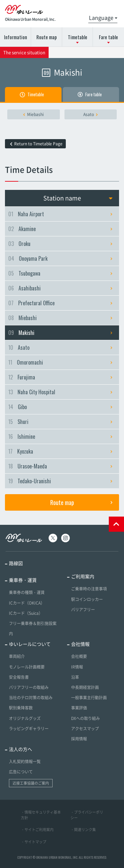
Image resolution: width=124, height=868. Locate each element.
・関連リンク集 (83, 830)
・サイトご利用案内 (37, 830)
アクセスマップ (85, 729)
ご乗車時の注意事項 (89, 589)
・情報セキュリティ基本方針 (41, 815)
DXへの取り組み (85, 718)
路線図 (16, 563)
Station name (78, 198)
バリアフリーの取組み (29, 687)
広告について (21, 772)
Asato (91, 114)
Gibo (60, 407)
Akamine (60, 229)
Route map (47, 37)
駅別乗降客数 (21, 708)
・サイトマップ (34, 842)
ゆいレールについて (30, 644)
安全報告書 (19, 677)
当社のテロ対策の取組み (31, 698)
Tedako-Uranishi (60, 481)
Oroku (60, 244)
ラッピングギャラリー (29, 729)
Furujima (60, 377)
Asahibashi (60, 288)
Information (16, 37)
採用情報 (79, 739)
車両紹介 (17, 656)
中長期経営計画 (85, 687)
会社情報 (80, 644)
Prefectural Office (60, 303)
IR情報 (77, 667)
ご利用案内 (83, 576)
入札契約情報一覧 (25, 762)
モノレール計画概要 (27, 667)
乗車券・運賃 (23, 580)
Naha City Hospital (60, 392)
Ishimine (60, 436)
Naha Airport (60, 214)
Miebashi (33, 114)
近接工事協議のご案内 (31, 783)
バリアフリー (83, 610)
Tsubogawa (60, 273)
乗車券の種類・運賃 (27, 592)
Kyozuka (60, 451)
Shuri (60, 422)
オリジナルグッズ (25, 718)
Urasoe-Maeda (60, 466)
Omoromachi (60, 362)
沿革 (75, 677)
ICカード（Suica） (26, 613)
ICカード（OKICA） (27, 603)
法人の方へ (21, 749)
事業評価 (79, 708)
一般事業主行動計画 (89, 698)
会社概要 (79, 656)
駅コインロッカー (87, 599)
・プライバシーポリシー (87, 815)
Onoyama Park (60, 258)
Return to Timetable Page (36, 144)
